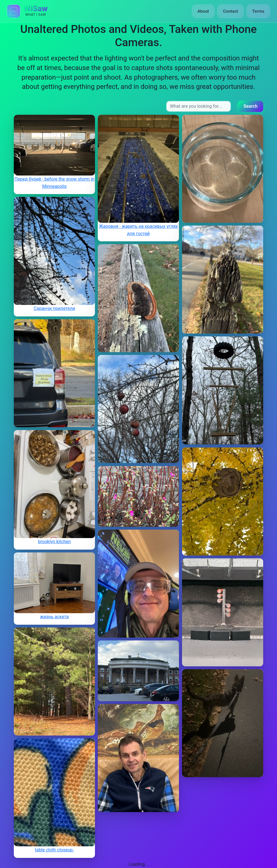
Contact (230, 11)
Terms (258, 11)
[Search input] (199, 106)
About (203, 11)
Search (251, 106)
